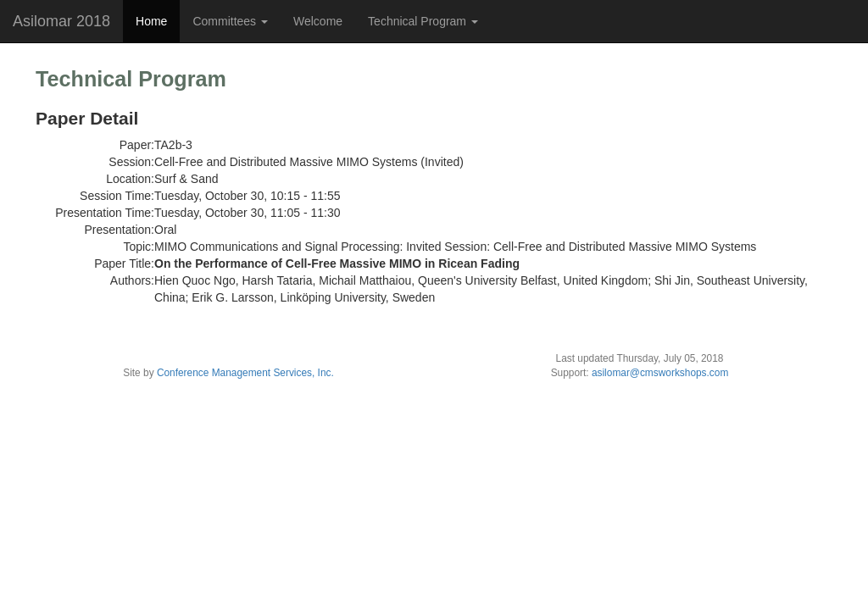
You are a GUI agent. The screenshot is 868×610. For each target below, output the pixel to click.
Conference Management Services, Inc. (245, 373)
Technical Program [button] (423, 21)
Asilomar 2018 (61, 21)
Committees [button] (230, 21)
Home (151, 21)
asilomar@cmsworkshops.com (660, 373)
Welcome (318, 21)
